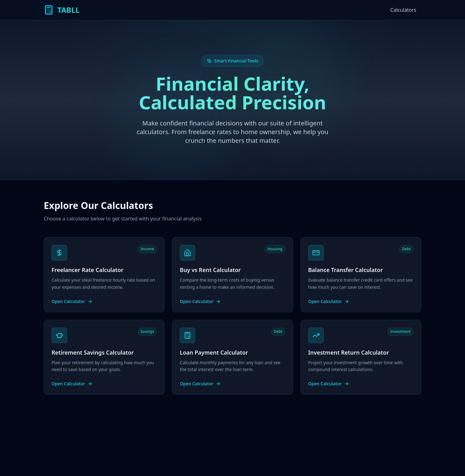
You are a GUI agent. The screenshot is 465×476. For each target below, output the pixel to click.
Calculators (403, 10)
